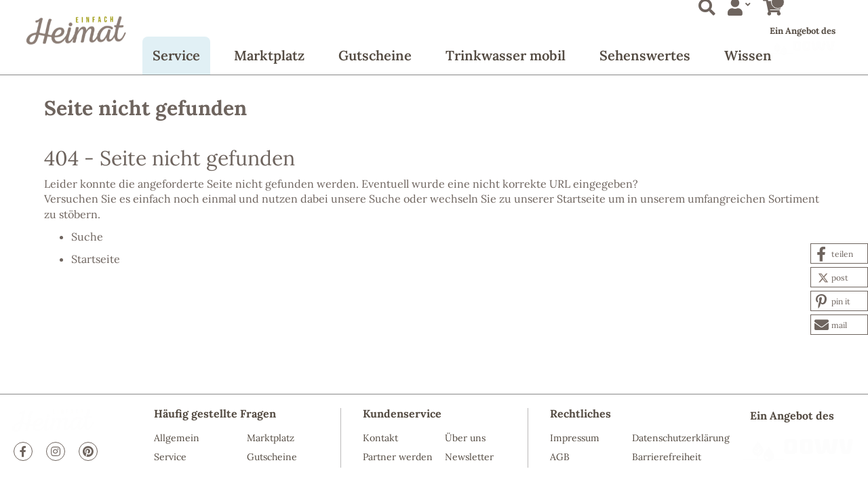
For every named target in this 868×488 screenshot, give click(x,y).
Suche (385, 199)
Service (176, 55)
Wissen (748, 55)
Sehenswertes (645, 55)
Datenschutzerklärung (681, 438)
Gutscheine (375, 55)
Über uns (465, 438)
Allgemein (177, 438)
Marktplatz (269, 55)
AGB (560, 457)
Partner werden (398, 457)
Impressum (575, 438)
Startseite (581, 199)
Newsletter (469, 457)
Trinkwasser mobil (506, 55)
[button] (839, 253)
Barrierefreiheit (667, 457)
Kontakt (380, 438)
